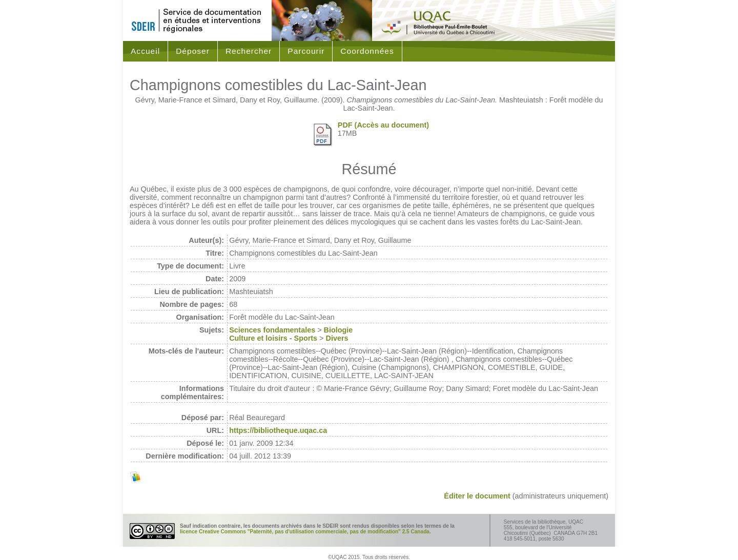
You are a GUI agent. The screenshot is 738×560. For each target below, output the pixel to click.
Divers (337, 338)
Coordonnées (367, 51)
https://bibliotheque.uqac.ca (278, 430)
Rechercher (249, 51)
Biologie (339, 330)
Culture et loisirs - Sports (273, 338)
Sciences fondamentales (272, 330)
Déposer (193, 51)
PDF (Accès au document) (383, 125)
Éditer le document (477, 496)
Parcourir (306, 51)
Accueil (145, 51)
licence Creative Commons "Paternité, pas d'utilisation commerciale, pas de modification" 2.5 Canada (305, 532)
